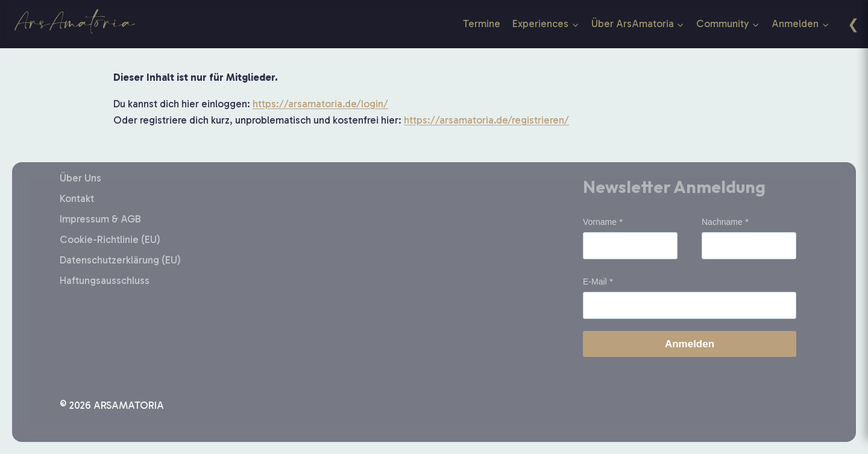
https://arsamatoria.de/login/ (320, 104)
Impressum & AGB (100, 219)
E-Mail (595, 282)
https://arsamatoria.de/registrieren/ (486, 120)
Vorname (600, 222)
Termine (482, 24)
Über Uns (80, 178)
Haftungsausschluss (105, 280)
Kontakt (77, 198)
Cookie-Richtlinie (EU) (110, 239)
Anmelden (690, 344)
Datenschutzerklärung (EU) (120, 260)
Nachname (722, 222)
